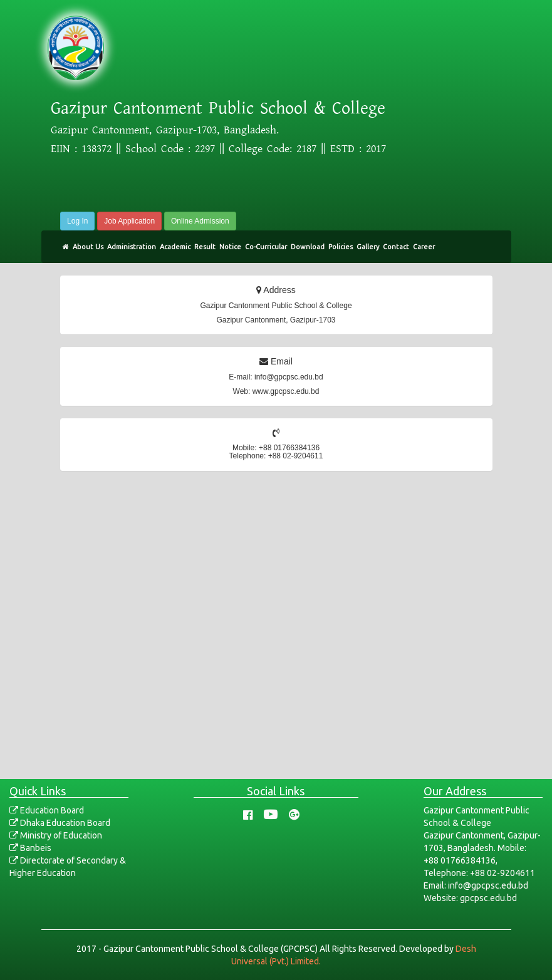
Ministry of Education (56, 835)
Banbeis (30, 848)
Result (205, 247)
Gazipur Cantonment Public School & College (218, 108)
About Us (88, 247)
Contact (396, 247)
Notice (230, 247)
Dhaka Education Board (60, 823)
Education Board (47, 810)
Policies (341, 247)
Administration (132, 247)
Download (308, 247)
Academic (175, 247)
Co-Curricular (266, 247)
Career (424, 247)
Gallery (368, 247)
